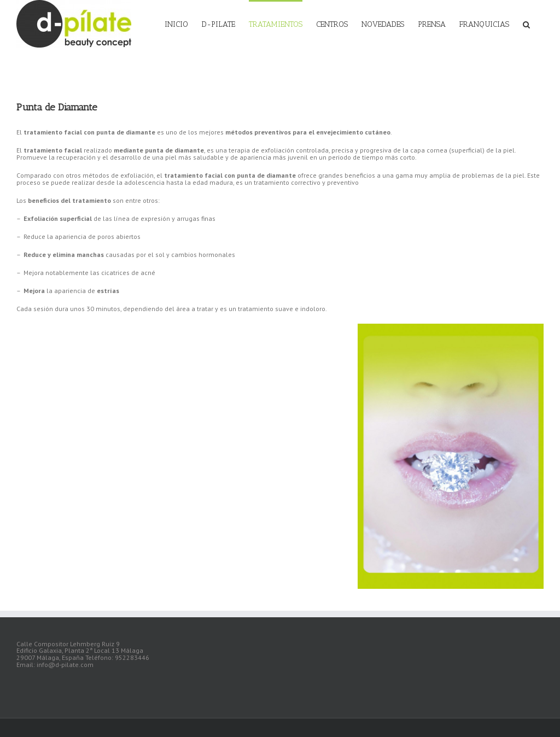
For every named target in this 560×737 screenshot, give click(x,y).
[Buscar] (526, 24)
